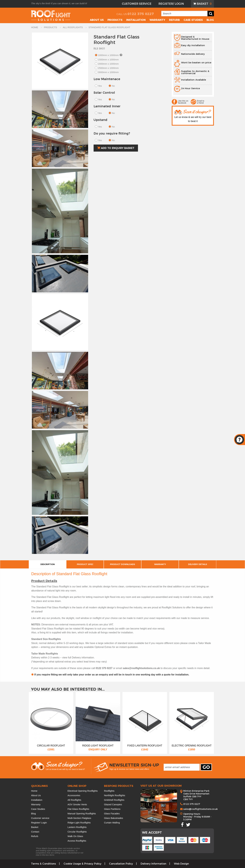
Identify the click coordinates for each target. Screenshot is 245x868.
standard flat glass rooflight (109, 27)
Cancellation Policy (121, 864)
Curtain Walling (112, 823)
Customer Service (137, 4)
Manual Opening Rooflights (82, 813)
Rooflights (109, 791)
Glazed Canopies (113, 804)
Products (115, 20)
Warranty (157, 20)
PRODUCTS (51, 27)
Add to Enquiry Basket (118, 148)
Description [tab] (48, 564)
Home (34, 791)
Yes (100, 86)
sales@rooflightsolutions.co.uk (200, 809)
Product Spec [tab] (85, 564)
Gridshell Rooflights (114, 800)
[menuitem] (202, 4)
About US (97, 20)
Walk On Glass (75, 836)
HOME (35, 27)
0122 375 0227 (141, 14)
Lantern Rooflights (77, 827)
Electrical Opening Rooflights (83, 791)
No (113, 86)
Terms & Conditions (44, 864)
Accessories (74, 795)
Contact (35, 832)
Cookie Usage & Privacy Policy (82, 864)
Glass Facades (112, 813)
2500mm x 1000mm (108, 68)
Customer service (40, 818)
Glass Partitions (112, 809)
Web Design (181, 864)
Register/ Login (171, 4)
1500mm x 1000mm (108, 60)
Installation (136, 20)
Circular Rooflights (77, 832)
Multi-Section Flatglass (79, 818)
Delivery (76, 658)
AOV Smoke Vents (77, 804)
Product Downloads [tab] (122, 564)
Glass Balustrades (114, 818)
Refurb (174, 20)
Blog (210, 20)
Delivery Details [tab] (198, 564)
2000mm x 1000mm (108, 64)
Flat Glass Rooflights (78, 809)
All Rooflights (74, 800)
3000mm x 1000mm (108, 72)
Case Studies (193, 20)
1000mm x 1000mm (108, 55)
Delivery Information (153, 864)
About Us (36, 795)
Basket (204, 4)
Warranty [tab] (160, 564)
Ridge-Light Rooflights (79, 823)
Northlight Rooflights (115, 795)
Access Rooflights (77, 841)
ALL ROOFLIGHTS (73, 27)
